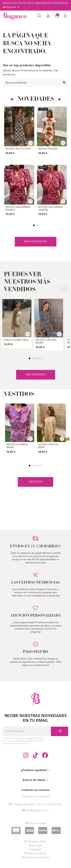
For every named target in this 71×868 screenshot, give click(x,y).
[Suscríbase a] (60, 731)
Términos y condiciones (35, 857)
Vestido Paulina (48, 149)
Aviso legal (35, 846)
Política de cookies (35, 853)
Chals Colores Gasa (16, 340)
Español (11, 7)
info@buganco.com (37, 810)
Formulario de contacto (35, 796)
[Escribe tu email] (27, 731)
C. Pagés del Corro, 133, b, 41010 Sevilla (36, 804)
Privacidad (35, 850)
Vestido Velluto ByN (18, 149)
